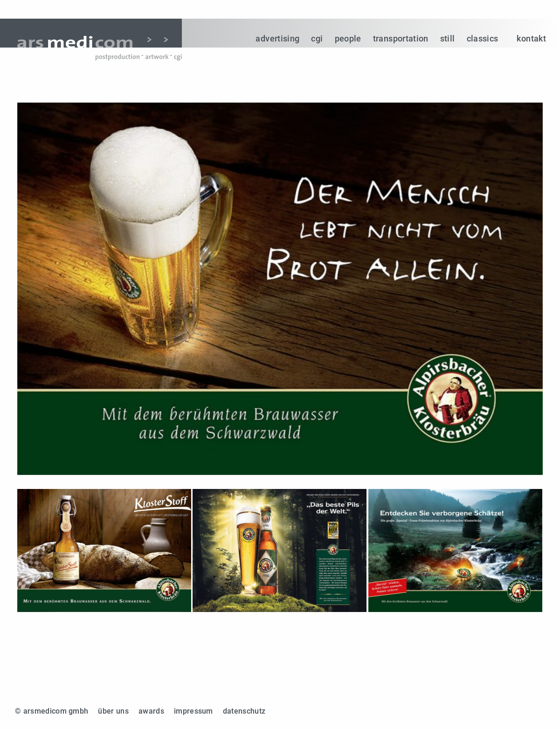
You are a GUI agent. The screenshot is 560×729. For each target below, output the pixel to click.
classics (483, 38)
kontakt (531, 38)
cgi (317, 38)
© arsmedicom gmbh (52, 711)
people (348, 38)
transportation (401, 38)
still (448, 38)
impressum (194, 711)
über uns (113, 711)
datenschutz (244, 711)
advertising (277, 38)
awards (151, 711)
